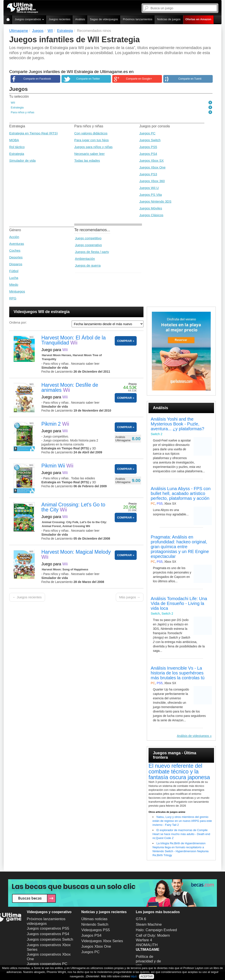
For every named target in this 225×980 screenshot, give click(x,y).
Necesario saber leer (89, 154)
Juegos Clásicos (151, 215)
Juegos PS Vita (151, 195)
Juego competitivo (88, 238)
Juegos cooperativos (29, 19)
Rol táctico (17, 147)
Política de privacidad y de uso (148, 961)
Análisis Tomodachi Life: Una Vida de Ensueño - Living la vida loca (179, 603)
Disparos (16, 264)
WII (13, 103)
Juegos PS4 (148, 154)
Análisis (80, 19)
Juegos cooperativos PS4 (48, 934)
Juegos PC (147, 133)
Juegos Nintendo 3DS (155, 201)
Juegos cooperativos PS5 (48, 928)
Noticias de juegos (169, 19)
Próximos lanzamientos (138, 19)
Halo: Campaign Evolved (156, 930)
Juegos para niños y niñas (93, 147)
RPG (13, 298)
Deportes (16, 257)
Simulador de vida (22, 160)
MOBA (14, 140)
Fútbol (14, 271)
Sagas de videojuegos (104, 19)
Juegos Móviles (151, 208)
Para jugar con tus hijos (92, 140)
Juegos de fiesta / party (92, 252)
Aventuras (17, 244)
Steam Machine (149, 924)
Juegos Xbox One (152, 167)
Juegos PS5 (148, 147)
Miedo (14, 285)
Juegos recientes (60, 19)
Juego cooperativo (88, 245)
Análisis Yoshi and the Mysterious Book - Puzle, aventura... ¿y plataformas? (177, 424)
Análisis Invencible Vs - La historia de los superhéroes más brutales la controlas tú (178, 673)
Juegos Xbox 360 (152, 181)
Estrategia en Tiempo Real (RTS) (34, 133)
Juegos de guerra (88, 265)
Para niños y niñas (23, 112)
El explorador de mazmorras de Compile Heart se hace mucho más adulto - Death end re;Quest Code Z (181, 834)
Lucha (14, 278)
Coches (15, 250)
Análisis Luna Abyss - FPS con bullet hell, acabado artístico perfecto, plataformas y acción (181, 493)
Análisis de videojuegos (193, 736)
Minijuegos (17, 291)
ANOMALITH (147, 945)
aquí (134, 976)
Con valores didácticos (91, 133)
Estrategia (17, 107)
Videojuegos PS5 (96, 930)
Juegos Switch (150, 140)
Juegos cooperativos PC (47, 964)
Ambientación (85, 259)
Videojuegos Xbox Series (102, 941)
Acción (14, 237)
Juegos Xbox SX (152, 160)
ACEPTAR (147, 976)
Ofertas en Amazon (198, 19)
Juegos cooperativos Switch (50, 939)
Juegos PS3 (148, 174)
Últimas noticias (94, 919)
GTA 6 (141, 919)
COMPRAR (124, 341)
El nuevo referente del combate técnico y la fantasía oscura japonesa (179, 771)
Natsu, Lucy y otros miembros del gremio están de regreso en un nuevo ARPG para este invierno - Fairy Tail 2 (182, 821)
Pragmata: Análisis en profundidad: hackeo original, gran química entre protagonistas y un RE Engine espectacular (180, 547)
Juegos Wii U (149, 188)
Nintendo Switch (95, 924)
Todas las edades (87, 160)
